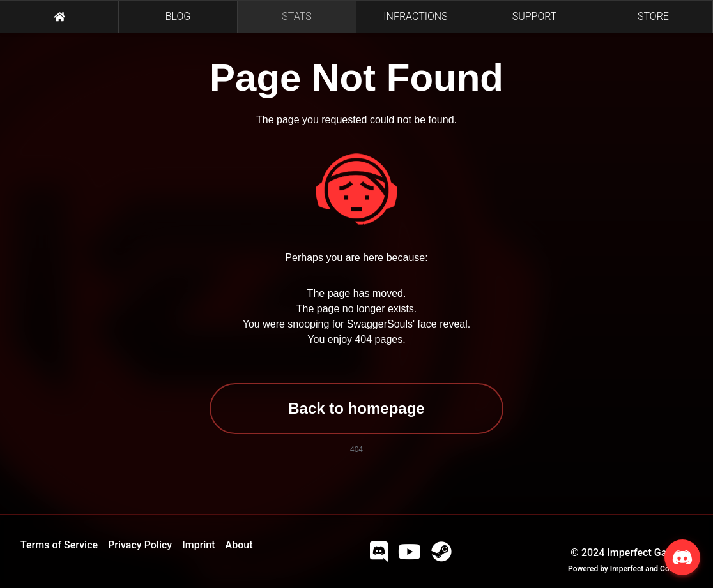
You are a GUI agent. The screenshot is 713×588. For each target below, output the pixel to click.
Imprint (198, 545)
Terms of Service (59, 545)
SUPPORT (535, 16)
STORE (653, 16)
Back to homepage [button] (356, 408)
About (239, 545)
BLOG (178, 16)
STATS (296, 16)
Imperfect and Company (651, 569)
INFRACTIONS (415, 16)
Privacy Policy (140, 545)
